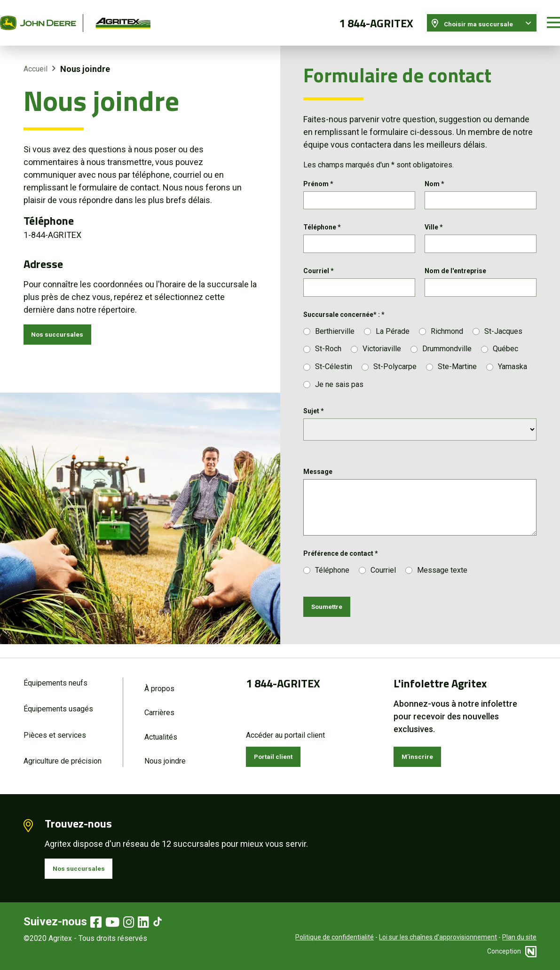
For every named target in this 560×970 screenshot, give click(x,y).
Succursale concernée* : (344, 313)
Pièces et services (55, 728)
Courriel (319, 266)
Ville (434, 219)
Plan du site (519, 937)
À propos (159, 678)
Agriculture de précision (63, 756)
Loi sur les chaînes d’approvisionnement (438, 937)
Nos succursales (65, 325)
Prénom (318, 172)
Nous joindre (165, 756)
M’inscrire (422, 749)
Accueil (35, 57)
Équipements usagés (58, 700)
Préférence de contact (341, 552)
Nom (434, 172)
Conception (512, 951)
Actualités (161, 730)
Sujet (314, 410)
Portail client (280, 749)
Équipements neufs (55, 673)
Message (318, 470)
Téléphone (322, 219)
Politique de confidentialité (335, 937)
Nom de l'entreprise (455, 266)
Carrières (159, 704)
